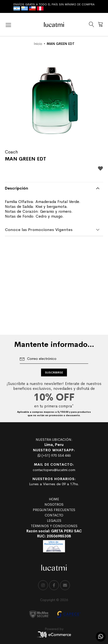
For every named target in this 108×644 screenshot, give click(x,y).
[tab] (54, 188)
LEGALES (54, 521)
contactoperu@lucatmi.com (54, 470)
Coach (11, 152)
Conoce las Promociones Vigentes (39, 230)
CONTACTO (54, 515)
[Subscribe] (54, 372)
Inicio (38, 44)
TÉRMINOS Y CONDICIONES (54, 526)
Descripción (16, 188)
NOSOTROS (54, 504)
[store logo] (54, 25)
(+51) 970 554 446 (54, 455)
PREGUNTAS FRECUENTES (54, 510)
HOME (54, 499)
